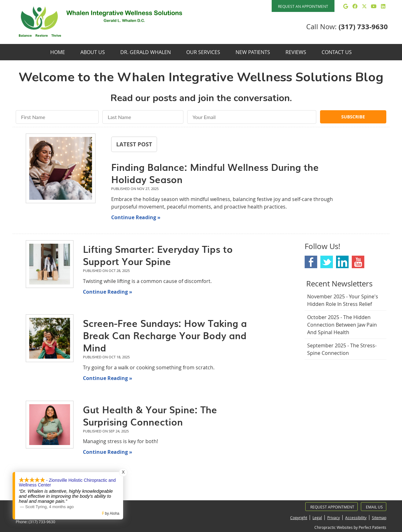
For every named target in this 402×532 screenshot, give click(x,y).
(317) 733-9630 (363, 27)
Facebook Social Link (311, 262)
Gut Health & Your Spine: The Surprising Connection (150, 415)
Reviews (296, 52)
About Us (93, 52)
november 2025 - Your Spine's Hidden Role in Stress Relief (343, 300)
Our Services (203, 52)
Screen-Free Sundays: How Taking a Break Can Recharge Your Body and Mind (165, 335)
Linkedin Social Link (342, 262)
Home (58, 52)
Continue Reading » (136, 217)
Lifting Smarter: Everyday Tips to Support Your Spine (158, 255)
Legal (317, 518)
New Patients (253, 52)
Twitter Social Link (327, 262)
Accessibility (356, 518)
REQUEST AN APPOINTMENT (303, 6)
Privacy (334, 518)
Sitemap (379, 518)
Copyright (299, 518)
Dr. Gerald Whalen (146, 52)
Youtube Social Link (358, 262)
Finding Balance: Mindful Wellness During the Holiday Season (215, 173)
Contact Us (337, 52)
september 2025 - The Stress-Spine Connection (342, 349)
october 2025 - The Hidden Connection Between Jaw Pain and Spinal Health (342, 325)
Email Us (374, 507)
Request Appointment (332, 507)
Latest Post (134, 144)
